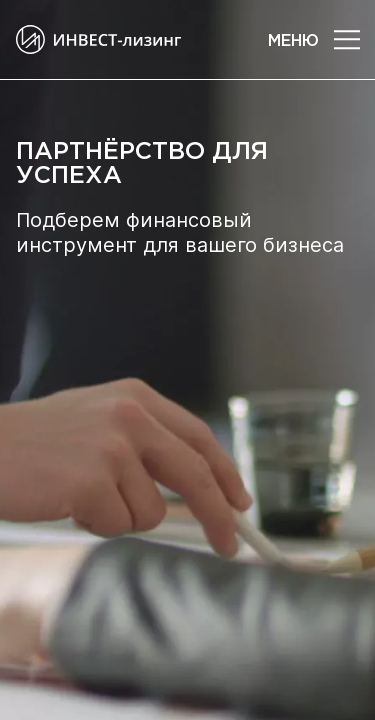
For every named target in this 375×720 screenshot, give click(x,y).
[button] (347, 40)
